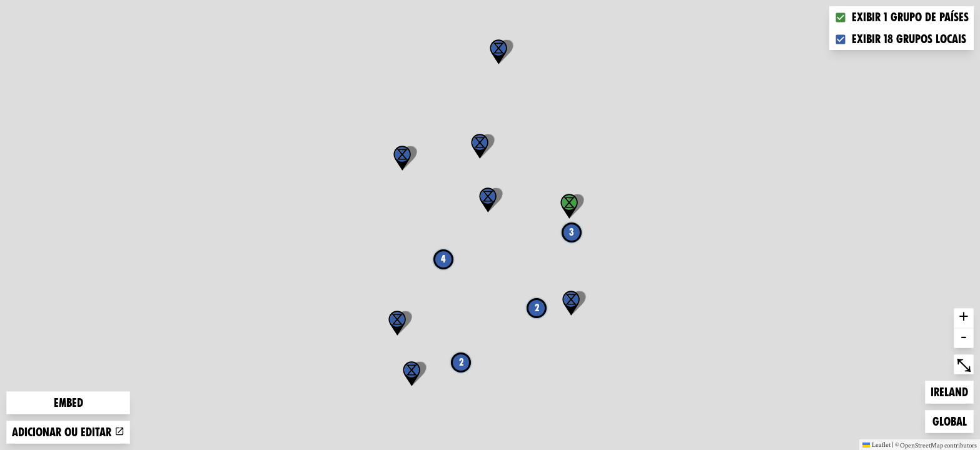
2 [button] (461, 362)
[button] (571, 303)
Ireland (951, 391)
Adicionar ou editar (68, 432)
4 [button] (443, 259)
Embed (68, 403)
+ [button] (964, 318)
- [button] (964, 338)
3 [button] (572, 232)
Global (952, 420)
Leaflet (876, 444)
